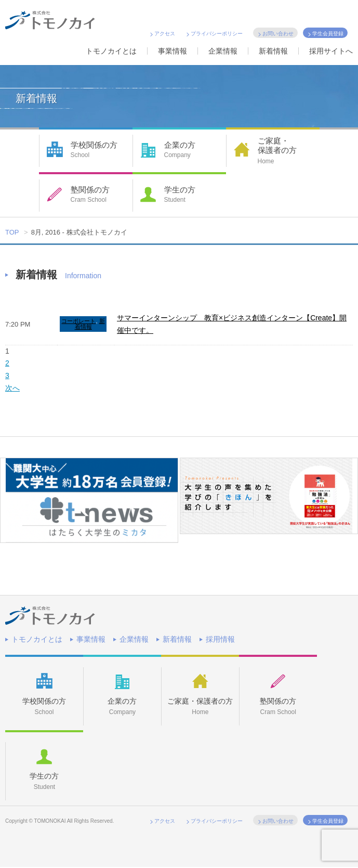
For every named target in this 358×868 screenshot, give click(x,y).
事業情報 (173, 51)
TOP (12, 232)
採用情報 (220, 639)
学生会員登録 (328, 34)
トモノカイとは (111, 51)
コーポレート (78, 321)
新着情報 (273, 51)
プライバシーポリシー (217, 34)
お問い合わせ (278, 34)
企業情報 (223, 51)
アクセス (165, 34)
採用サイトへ (331, 51)
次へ (12, 388)
